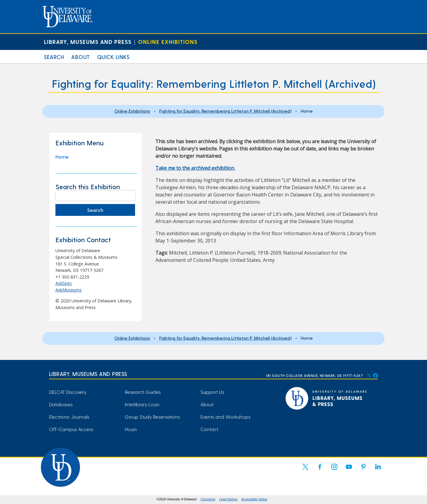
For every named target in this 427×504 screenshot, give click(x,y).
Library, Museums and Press (88, 42)
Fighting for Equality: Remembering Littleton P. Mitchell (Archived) (225, 111)
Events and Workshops (225, 417)
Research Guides (143, 392)
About (81, 57)
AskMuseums (69, 290)
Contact (209, 429)
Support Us (212, 392)
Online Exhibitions (168, 42)
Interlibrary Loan (142, 404)
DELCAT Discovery (68, 392)
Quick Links (113, 57)
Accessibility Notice (254, 499)
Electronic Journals (69, 417)
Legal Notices (228, 499)
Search (54, 57)
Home (62, 157)
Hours (131, 429)
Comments (208, 499)
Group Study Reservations (152, 417)
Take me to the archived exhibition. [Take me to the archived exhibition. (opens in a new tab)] (195, 168)
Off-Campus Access (71, 429)
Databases (61, 404)
